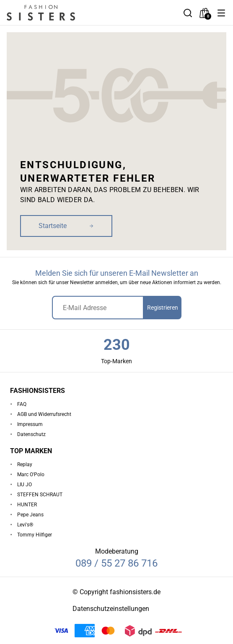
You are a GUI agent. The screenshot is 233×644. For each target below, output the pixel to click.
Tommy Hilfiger (35, 535)
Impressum (30, 424)
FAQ (22, 404)
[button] (221, 13)
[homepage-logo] (51, 13)
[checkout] (205, 13)
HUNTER (27, 505)
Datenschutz (31, 434)
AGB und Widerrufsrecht (44, 414)
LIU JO (25, 485)
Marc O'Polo (31, 475)
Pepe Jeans (30, 515)
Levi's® (25, 525)
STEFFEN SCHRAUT (40, 495)
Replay (25, 464)
